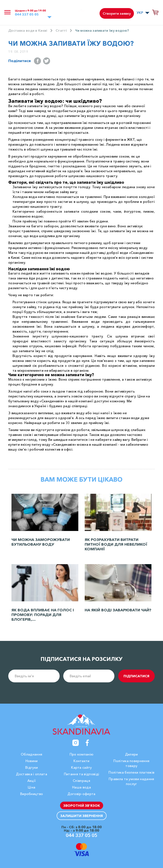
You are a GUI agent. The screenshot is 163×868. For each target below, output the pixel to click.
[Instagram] (76, 743)
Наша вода (81, 787)
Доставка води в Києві (28, 30)
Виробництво (32, 794)
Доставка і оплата (31, 774)
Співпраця (81, 781)
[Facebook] (87, 743)
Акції (32, 781)
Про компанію (82, 754)
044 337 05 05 (27, 14)
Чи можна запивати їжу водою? (102, 30)
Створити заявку (117, 13)
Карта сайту (81, 767)
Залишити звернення (82, 816)
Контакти (81, 761)
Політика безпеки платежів (131, 772)
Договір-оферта (81, 794)
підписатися (136, 676)
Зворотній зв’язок (82, 805)
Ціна (32, 787)
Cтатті (61, 30)
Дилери (131, 754)
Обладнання (32, 754)
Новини (32, 761)
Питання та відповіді (81, 774)
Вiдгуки (32, 767)
